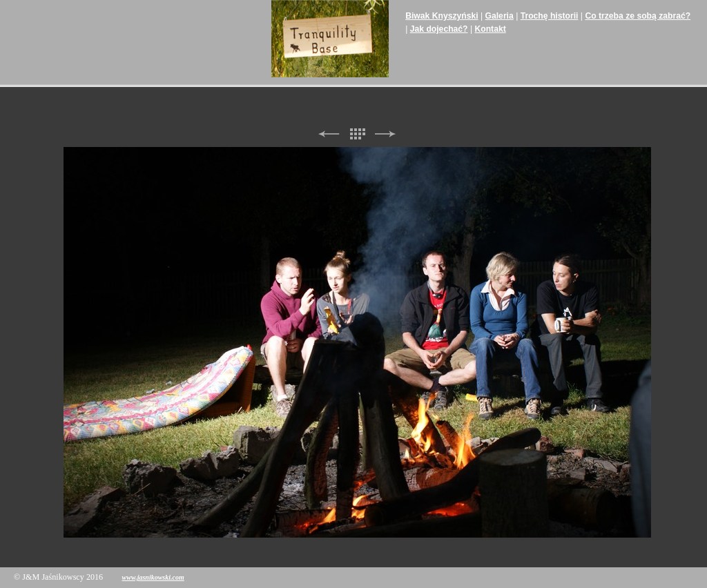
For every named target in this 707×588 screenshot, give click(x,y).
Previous (329, 134)
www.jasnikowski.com (153, 577)
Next (385, 134)
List (357, 134)
